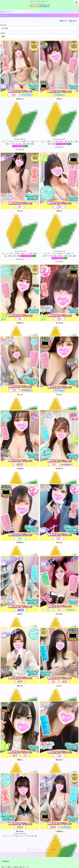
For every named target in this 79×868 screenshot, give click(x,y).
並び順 (3, 33)
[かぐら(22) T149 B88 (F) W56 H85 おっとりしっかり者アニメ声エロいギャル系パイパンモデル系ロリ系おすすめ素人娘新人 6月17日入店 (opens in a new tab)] (59, 609)
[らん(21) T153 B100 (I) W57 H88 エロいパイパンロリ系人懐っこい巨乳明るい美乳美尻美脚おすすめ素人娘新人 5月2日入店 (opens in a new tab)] (59, 681)
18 (47, 849)
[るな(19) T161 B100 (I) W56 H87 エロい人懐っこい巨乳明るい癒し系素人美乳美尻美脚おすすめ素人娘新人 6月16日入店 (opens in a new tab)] (59, 94)
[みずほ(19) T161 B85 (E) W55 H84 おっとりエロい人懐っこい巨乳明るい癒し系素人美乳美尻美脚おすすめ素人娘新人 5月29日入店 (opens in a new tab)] (20, 538)
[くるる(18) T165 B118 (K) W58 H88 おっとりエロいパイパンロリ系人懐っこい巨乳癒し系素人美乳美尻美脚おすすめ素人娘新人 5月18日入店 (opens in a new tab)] (20, 465)
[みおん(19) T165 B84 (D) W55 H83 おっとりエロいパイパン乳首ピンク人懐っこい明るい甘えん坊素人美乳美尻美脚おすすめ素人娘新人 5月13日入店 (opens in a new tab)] (20, 95)
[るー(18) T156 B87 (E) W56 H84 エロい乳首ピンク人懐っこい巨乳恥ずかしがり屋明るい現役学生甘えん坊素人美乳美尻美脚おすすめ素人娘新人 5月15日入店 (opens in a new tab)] (20, 391)
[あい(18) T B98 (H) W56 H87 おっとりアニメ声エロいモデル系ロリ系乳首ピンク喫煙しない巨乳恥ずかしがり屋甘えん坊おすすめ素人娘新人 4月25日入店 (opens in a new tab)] (20, 682)
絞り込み (3, 25)
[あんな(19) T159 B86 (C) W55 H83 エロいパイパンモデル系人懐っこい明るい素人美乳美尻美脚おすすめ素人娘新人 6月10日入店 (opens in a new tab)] (59, 736)
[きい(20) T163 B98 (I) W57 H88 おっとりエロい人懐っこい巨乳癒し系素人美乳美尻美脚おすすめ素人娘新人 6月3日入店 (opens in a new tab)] (59, 390)
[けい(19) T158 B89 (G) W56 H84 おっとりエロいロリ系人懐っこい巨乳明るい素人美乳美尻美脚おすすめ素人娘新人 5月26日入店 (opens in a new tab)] (20, 206)
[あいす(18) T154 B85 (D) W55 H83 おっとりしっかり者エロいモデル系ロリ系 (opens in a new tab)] (20, 805)
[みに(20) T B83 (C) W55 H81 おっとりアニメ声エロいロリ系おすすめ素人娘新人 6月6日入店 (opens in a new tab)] (59, 538)
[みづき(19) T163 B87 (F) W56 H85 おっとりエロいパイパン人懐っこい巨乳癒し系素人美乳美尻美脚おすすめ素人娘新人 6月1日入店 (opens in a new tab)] (59, 464)
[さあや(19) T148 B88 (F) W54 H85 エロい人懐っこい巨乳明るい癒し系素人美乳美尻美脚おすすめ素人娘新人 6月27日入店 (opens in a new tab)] (20, 318)
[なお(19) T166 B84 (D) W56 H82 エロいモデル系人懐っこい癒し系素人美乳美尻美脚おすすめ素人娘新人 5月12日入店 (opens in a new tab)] (20, 609)
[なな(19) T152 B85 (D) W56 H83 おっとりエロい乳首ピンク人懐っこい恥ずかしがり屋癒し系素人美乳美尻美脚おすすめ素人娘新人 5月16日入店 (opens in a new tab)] (59, 207)
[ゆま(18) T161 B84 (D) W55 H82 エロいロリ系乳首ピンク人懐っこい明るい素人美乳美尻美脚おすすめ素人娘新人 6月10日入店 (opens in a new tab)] (20, 755)
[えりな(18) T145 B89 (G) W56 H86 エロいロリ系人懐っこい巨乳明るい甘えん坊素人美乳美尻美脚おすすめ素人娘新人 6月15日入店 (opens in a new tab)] (59, 318)
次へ (53, 849)
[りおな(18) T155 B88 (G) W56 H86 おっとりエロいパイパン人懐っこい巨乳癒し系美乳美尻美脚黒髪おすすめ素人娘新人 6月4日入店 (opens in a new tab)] (59, 808)
